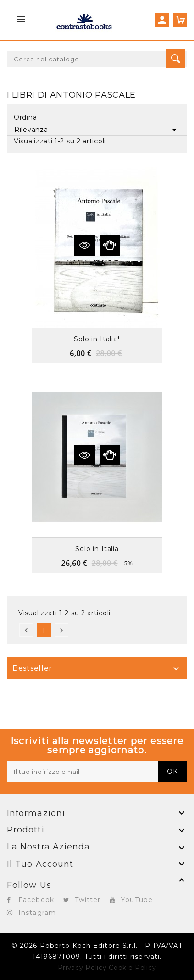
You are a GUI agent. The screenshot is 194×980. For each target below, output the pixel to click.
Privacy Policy (82, 968)
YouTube (137, 900)
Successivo (61, 630)
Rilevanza (97, 130)
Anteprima (110, 245)
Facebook (36, 900)
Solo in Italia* (97, 339)
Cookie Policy (132, 968)
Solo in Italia (97, 549)
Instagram (37, 913)
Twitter (88, 900)
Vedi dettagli (85, 245)
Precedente (26, 630)
